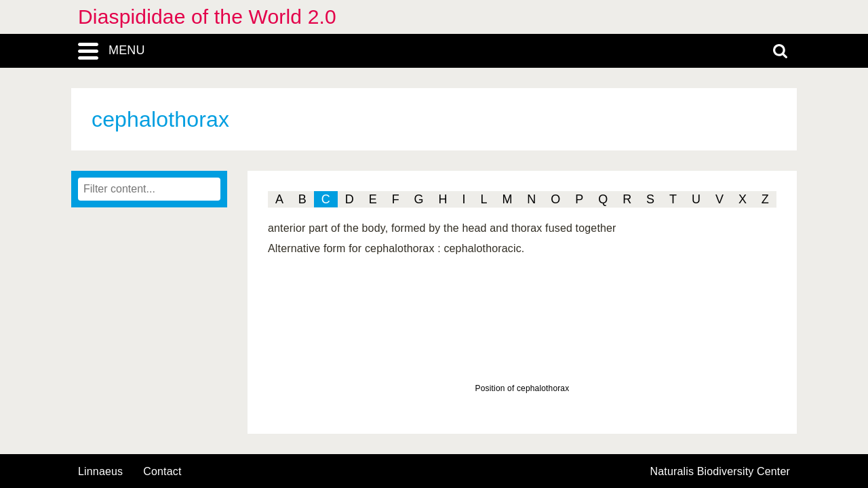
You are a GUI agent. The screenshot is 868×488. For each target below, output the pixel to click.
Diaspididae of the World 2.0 (207, 17)
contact (162, 471)
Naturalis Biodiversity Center (721, 472)
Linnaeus (100, 472)
